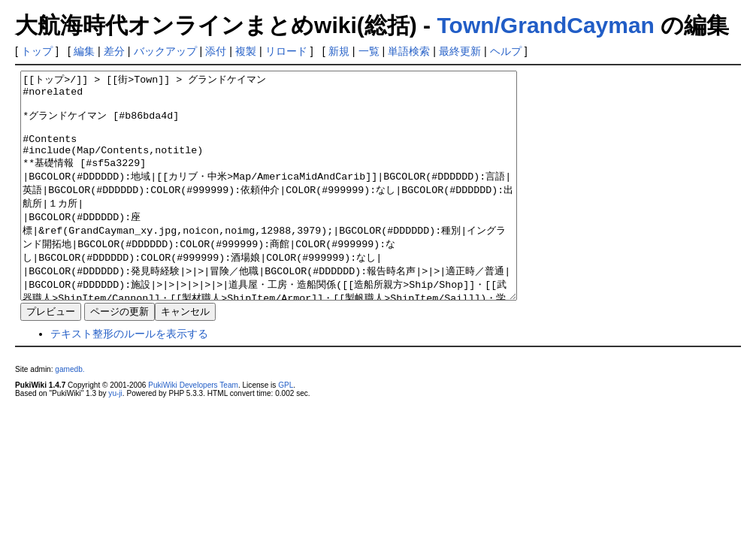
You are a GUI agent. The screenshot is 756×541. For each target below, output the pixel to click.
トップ (37, 51)
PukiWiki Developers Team (193, 430)
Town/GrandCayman (545, 25)
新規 (339, 51)
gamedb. (70, 414)
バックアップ (165, 51)
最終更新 (460, 51)
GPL (286, 430)
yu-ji (115, 438)
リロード (286, 51)
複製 (246, 51)
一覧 (369, 51)
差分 (114, 51)
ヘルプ (506, 51)
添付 (216, 51)
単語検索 (409, 51)
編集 (84, 51)
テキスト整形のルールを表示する (129, 379)
